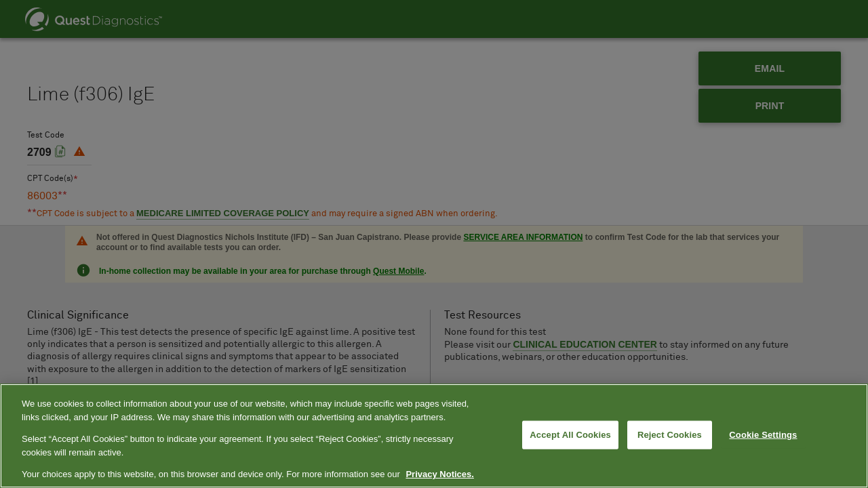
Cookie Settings (763, 435)
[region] (434, 436)
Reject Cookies (670, 435)
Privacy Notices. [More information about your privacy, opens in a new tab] (439, 474)
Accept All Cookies (570, 435)
